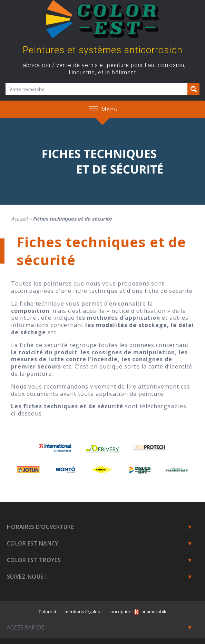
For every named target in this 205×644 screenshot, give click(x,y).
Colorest (47, 612)
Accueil (19, 219)
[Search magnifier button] (193, 89)
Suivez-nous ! (27, 577)
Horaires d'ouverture (40, 527)
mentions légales (82, 612)
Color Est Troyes (34, 560)
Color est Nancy (33, 543)
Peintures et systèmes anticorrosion (103, 50)
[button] (93, 109)
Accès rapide (26, 627)
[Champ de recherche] (97, 89)
